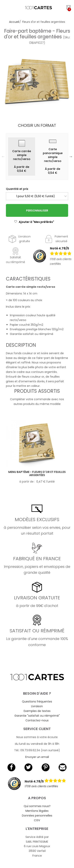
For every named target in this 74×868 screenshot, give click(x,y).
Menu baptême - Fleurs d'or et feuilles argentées (37, 474)
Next (71, 156)
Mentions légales (37, 811)
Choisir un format (37, 125)
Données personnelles (37, 816)
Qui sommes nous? (37, 806)
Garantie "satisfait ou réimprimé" (37, 716)
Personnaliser (37, 211)
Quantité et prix (17, 189)
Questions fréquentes (37, 702)
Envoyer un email (37, 757)
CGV (37, 820)
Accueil (14, 22)
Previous (3, 156)
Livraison (37, 706)
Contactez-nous (37, 720)
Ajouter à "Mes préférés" (34, 222)
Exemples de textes (37, 711)
